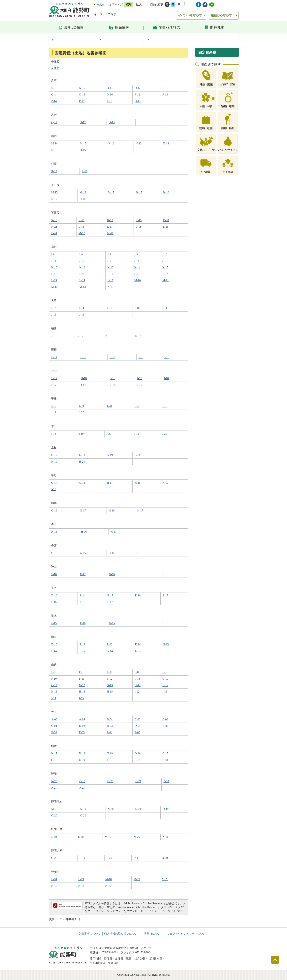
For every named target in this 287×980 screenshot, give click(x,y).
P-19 (82, 858)
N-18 (82, 753)
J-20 (82, 412)
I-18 (166, 378)
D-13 (54, 644)
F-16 (54, 574)
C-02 (137, 719)
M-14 (54, 143)
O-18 (54, 760)
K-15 (165, 267)
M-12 (54, 287)
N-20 (54, 781)
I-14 (82, 308)
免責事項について (90, 934)
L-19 (166, 227)
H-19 (54, 462)
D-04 (138, 726)
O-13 (165, 88)
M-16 (83, 192)
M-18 (110, 233)
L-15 (110, 280)
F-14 (54, 651)
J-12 (82, 261)
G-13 (110, 685)
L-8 (53, 274)
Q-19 (137, 858)
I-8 (53, 254)
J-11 (54, 261)
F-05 (137, 732)
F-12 (110, 679)
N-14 (166, 143)
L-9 (81, 274)
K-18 (110, 220)
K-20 (166, 220)
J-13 (110, 261)
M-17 (111, 192)
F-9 (164, 672)
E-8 (53, 672)
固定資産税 (207, 53)
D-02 (82, 726)
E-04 (54, 732)
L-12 (165, 274)
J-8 (109, 254)
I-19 (54, 385)
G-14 (110, 651)
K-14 (137, 267)
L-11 (137, 274)
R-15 (54, 171)
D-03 (110, 726)
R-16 (85, 171)
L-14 (82, 280)
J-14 (137, 261)
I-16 (137, 308)
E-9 (81, 672)
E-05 (82, 732)
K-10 (54, 267)
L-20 (54, 233)
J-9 (136, 254)
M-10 (138, 280)
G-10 (165, 679)
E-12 (82, 644)
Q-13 (138, 101)
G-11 (54, 685)
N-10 (111, 287)
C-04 (54, 726)
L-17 (110, 227)
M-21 (54, 809)
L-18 (139, 227)
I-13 (54, 308)
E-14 (82, 595)
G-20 (138, 455)
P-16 (110, 101)
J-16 (82, 315)
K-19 (139, 220)
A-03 (54, 719)
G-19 (110, 455)
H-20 (82, 462)
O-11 (110, 88)
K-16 (54, 220)
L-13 (54, 280)
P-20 (166, 781)
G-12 (82, 685)
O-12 (138, 88)
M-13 (82, 287)
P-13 (165, 94)
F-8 (137, 672)
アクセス (146, 948)
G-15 (54, 553)
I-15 (110, 308)
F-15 (54, 602)
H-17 (54, 378)
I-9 (81, 254)
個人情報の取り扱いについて (122, 934)
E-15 (110, 595)
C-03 (165, 719)
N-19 (110, 753)
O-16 (110, 94)
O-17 (165, 753)
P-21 (54, 788)
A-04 (82, 719)
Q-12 (83, 122)
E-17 (165, 595)
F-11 (82, 679)
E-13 (110, 644)
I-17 (140, 378)
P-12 (137, 94)
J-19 (140, 385)
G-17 (54, 455)
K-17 (81, 220)
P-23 (82, 788)
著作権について (154, 934)
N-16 (82, 88)
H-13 (54, 692)
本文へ (101, 4)
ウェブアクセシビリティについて (188, 934)
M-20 (137, 837)
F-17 (83, 574)
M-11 (165, 280)
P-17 (137, 760)
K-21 (54, 227)
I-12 (137, 692)
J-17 (81, 336)
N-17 (54, 199)
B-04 (110, 719)
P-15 (82, 101)
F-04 (110, 732)
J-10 (165, 254)
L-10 (110, 274)
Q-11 (54, 122)
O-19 (82, 760)
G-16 (54, 510)
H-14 (54, 357)
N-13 (139, 143)
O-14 (54, 94)
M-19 (108, 837)
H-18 (84, 378)
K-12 (82, 267)
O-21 (138, 781)
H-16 (112, 357)
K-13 (111, 267)
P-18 (165, 760)
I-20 (110, 406)
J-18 (113, 385)
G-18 (82, 455)
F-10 (54, 679)
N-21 (138, 809)
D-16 (54, 595)
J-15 (165, 261)
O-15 (82, 94)
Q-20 (165, 858)
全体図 (55, 68)
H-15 (83, 357)
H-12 (165, 685)
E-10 (110, 672)
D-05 (165, 726)
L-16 (81, 227)
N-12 (111, 143)
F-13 (166, 644)
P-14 (54, 101)
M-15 (83, 143)
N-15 (54, 88)
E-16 (138, 595)
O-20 (110, 781)
